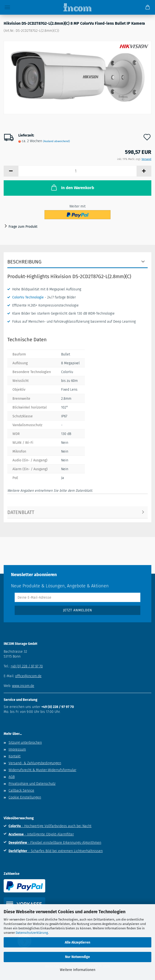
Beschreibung (24, 262)
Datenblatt (21, 512)
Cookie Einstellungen (25, 797)
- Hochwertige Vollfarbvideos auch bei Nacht (50, 826)
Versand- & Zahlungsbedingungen (35, 763)
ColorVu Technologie (28, 297)
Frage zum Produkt (23, 227)
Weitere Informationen (78, 970)
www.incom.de (23, 686)
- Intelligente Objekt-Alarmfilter (41, 834)
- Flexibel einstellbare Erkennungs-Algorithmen (55, 843)
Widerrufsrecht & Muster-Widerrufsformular (42, 770)
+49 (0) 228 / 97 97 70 (27, 666)
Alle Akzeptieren (77, 942)
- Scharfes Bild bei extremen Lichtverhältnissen (56, 851)
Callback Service (21, 791)
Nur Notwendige (77, 957)
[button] (11, 171)
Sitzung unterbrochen (25, 743)
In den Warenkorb (72, 187)
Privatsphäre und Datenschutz (32, 784)
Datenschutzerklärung (32, 933)
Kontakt (15, 756)
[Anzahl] (77, 171)
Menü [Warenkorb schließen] (7, 7)
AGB (12, 777)
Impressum (17, 749)
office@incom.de (28, 676)
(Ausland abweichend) (56, 141)
